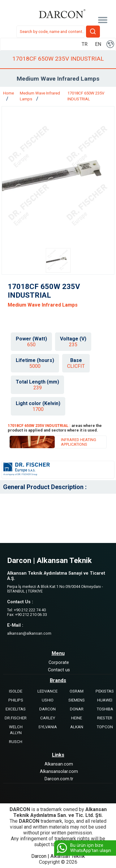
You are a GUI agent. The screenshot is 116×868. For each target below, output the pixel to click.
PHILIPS (16, 700)
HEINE (77, 718)
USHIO (48, 700)
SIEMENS (77, 700)
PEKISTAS (105, 691)
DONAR (77, 709)
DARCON (47, 709)
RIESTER (105, 718)
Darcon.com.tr (59, 779)
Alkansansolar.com (59, 772)
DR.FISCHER (16, 718)
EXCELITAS (16, 709)
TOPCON (105, 727)
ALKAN (77, 727)
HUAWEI (105, 700)
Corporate (59, 663)
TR (85, 44)
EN (98, 44)
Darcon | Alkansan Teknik (58, 856)
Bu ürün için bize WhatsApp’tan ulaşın (83, 848)
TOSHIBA (105, 709)
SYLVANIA (48, 727)
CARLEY (48, 718)
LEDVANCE (47, 691)
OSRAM (77, 691)
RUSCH (16, 742)
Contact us (59, 670)
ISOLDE (16, 691)
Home (9, 93)
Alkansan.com (59, 764)
